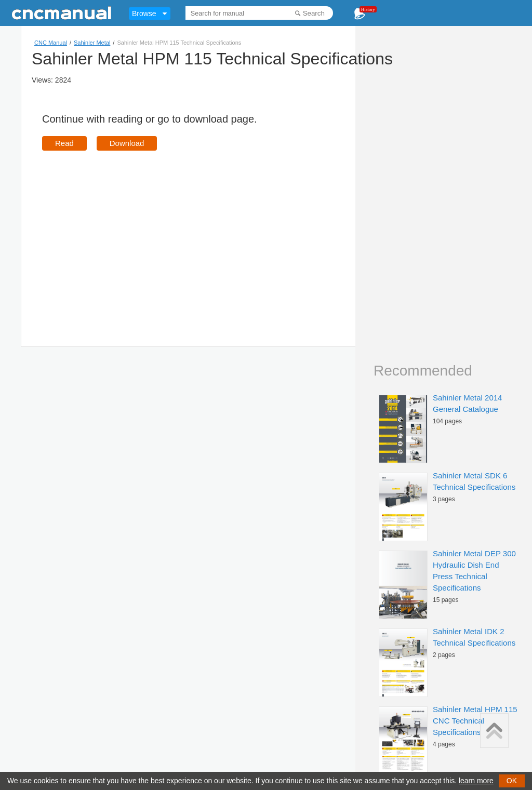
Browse (144, 14)
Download (127, 143)
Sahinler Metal (92, 43)
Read (64, 143)
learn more (476, 781)
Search (314, 13)
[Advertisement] (129, 234)
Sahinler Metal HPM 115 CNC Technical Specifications (475, 721)
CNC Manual (51, 43)
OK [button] (512, 781)
